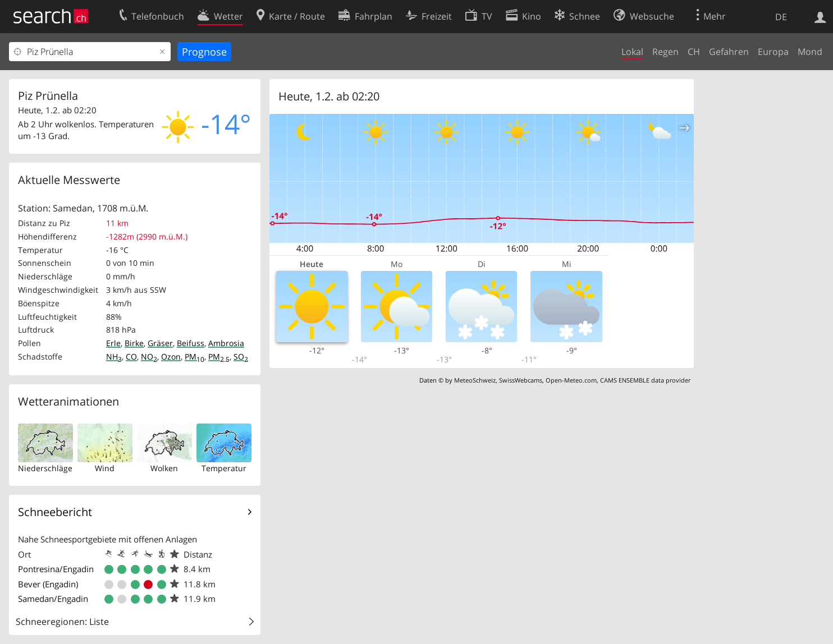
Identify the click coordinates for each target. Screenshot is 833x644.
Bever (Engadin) (48, 584)
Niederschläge (45, 468)
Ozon (171, 357)
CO (131, 357)
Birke (134, 343)
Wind (105, 468)
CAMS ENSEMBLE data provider (645, 380)
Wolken (164, 468)
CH (694, 52)
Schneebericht (55, 512)
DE (781, 17)
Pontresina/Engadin (56, 569)
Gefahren (729, 52)
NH (114, 357)
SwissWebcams (521, 380)
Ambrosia (226, 343)
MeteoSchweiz (475, 380)
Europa (773, 52)
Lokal (632, 52)
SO (241, 357)
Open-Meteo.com (571, 380)
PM (194, 357)
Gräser (160, 343)
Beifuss (191, 343)
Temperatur (224, 468)
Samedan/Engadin (53, 599)
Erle (113, 343)
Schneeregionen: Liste (62, 622)
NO (149, 357)
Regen (665, 52)
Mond (810, 52)
